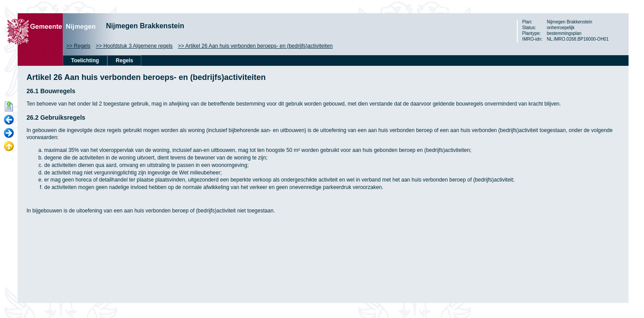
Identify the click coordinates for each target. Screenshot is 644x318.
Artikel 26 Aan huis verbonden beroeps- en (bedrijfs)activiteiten (259, 46)
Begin (9, 107)
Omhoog (9, 147)
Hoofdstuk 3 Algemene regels (138, 46)
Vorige (9, 120)
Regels (82, 46)
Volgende (9, 133)
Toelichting (85, 61)
